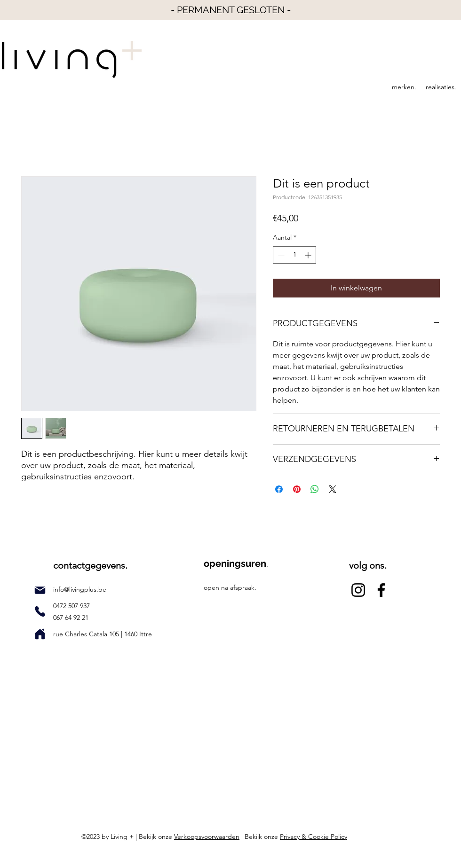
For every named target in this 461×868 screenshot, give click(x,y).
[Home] (40, 634)
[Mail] (40, 590)
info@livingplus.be (80, 589)
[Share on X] (333, 489)
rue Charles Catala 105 (87, 634)
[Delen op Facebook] (279, 489)
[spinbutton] (294, 255)
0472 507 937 (72, 606)
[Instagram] (358, 590)
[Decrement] (280, 255)
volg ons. (368, 565)
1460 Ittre (137, 634)
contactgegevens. (90, 565)
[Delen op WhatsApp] (315, 489)
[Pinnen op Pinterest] (297, 489)
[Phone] (40, 611)
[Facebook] (381, 590)
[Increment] (309, 255)
